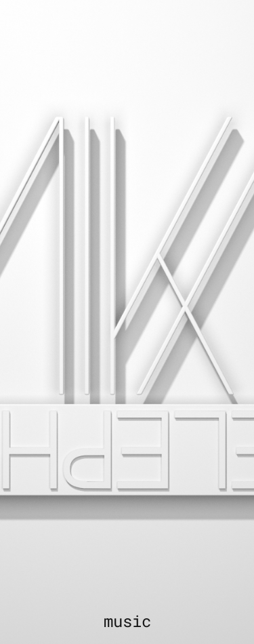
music (127, 621)
